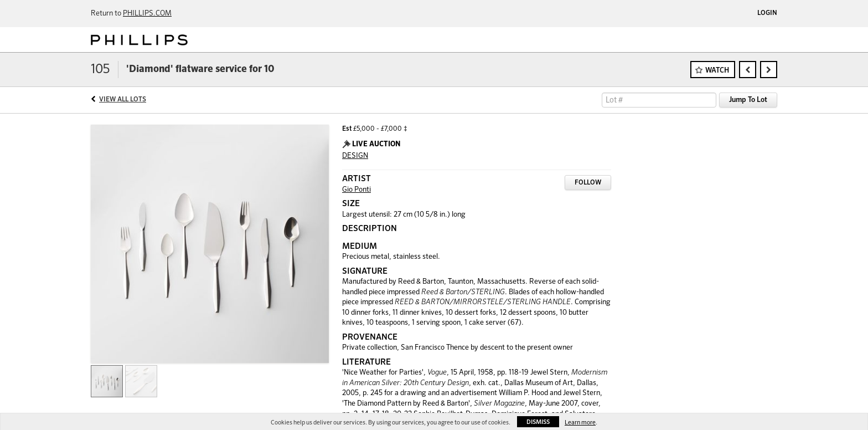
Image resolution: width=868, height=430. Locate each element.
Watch (717, 71)
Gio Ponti (356, 190)
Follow (588, 183)
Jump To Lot (748, 100)
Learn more (580, 423)
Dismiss (538, 422)
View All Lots (123, 100)
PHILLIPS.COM (147, 14)
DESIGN (355, 156)
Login (767, 13)
